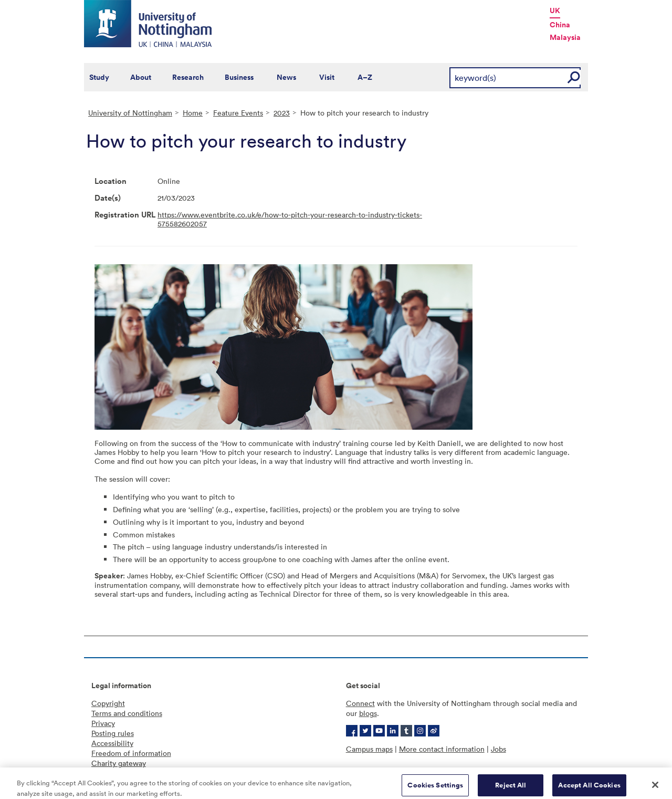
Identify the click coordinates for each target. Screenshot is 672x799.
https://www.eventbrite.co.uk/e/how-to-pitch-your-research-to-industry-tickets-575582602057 (290, 219)
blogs (368, 713)
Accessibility (112, 743)
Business (239, 77)
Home (193, 113)
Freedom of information (131, 753)
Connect (360, 703)
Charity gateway (119, 763)
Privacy (103, 723)
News (286, 77)
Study (99, 77)
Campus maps (369, 749)
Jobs (498, 749)
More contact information (442, 749)
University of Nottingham (130, 113)
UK (555, 11)
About (141, 77)
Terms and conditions (127, 713)
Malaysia (565, 37)
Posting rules (113, 733)
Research (188, 77)
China (560, 25)
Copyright (108, 703)
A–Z (365, 77)
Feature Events (238, 113)
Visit (327, 77)
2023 (282, 113)
